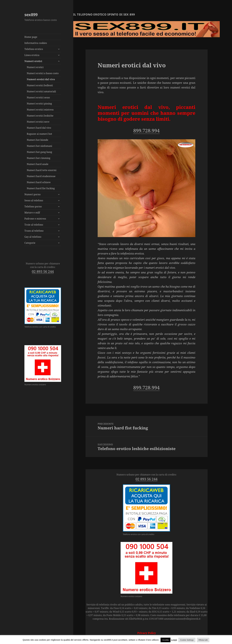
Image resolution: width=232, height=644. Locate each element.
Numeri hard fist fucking (41, 188)
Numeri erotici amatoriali (41, 91)
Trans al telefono (34, 231)
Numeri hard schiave (39, 182)
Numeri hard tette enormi (42, 170)
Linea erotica (32, 55)
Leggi (174, 640)
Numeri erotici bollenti (40, 85)
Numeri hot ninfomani (39, 146)
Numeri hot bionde (38, 140)
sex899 (31, 15)
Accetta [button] (165, 640)
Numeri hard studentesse (41, 176)
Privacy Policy (147, 633)
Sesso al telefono (34, 200)
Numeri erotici (33, 61)
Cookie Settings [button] (187, 640)
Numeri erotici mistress (40, 110)
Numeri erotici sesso (38, 97)
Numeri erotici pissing (39, 104)
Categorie (30, 243)
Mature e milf (32, 213)
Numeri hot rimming (39, 158)
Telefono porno (33, 206)
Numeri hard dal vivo (39, 128)
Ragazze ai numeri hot (39, 134)
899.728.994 (146, 130)
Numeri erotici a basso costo (43, 73)
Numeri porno (32, 194)
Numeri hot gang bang (39, 152)
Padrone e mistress (35, 219)
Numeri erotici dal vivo (41, 79)
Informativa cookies (36, 43)
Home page (31, 37)
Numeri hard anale (38, 164)
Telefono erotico (34, 49)
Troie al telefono (34, 225)
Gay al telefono (33, 237)
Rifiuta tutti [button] (203, 640)
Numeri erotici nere (38, 122)
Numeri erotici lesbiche (40, 116)
